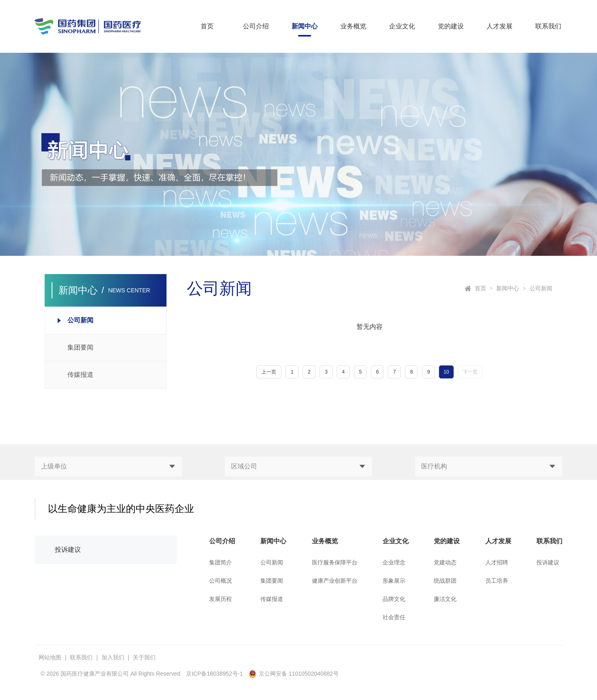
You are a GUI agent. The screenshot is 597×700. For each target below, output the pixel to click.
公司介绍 (256, 26)
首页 (207, 26)
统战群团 (445, 581)
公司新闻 (541, 288)
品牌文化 (394, 599)
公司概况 (221, 581)
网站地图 (50, 657)
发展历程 (221, 599)
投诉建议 (68, 550)
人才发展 (500, 26)
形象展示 (394, 581)
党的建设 (451, 26)
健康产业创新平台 (335, 581)
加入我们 (113, 657)
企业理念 (394, 562)
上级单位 (54, 479)
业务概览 (353, 26)
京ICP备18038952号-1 (214, 674)
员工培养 (497, 581)
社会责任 (394, 617)
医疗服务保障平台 (335, 562)
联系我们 (548, 26)
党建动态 (445, 562)
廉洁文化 (445, 599)
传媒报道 (272, 599)
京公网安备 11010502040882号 (294, 674)
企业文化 (402, 26)
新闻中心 (305, 26)
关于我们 (144, 657)
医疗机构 (434, 479)
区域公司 (244, 479)
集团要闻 (272, 581)
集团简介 (221, 562)
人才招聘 (497, 562)
